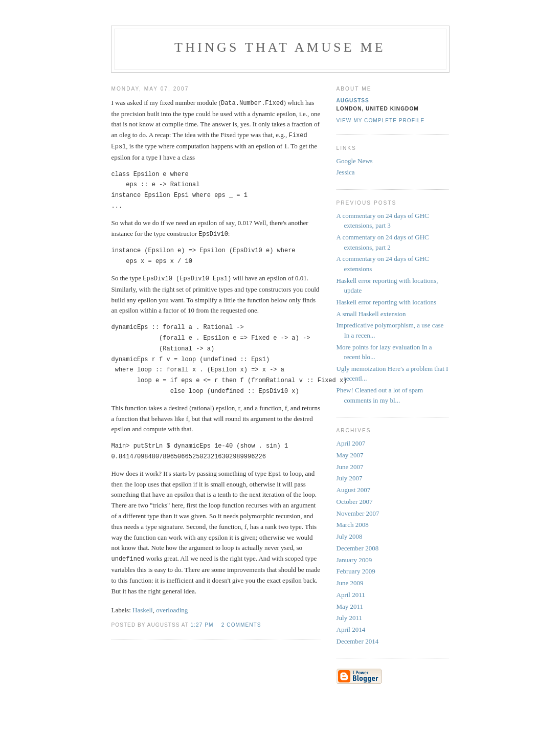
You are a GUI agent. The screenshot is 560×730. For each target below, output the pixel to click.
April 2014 (351, 629)
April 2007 (351, 443)
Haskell (143, 607)
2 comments (241, 622)
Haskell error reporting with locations (387, 302)
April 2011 (351, 595)
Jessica (346, 172)
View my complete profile (381, 120)
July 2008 (350, 536)
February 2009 (356, 571)
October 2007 (355, 502)
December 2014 (358, 641)
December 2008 (358, 548)
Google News (355, 161)
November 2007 (358, 513)
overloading (172, 607)
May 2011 (350, 606)
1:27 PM (202, 622)
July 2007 (350, 478)
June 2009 (350, 583)
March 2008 (353, 525)
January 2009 (354, 560)
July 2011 (349, 618)
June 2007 (350, 467)
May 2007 (350, 455)
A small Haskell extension (371, 314)
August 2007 (354, 490)
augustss (353, 101)
